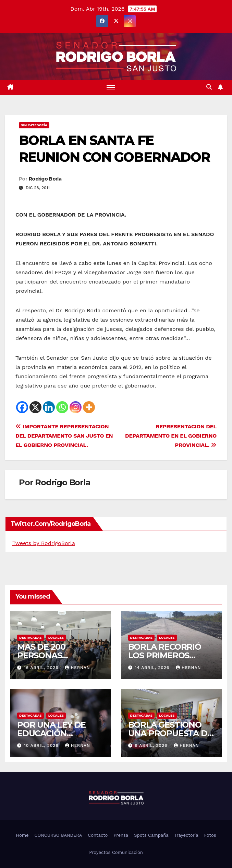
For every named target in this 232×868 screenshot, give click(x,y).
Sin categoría (34, 125)
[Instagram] (76, 407)
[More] (89, 407)
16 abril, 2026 (42, 668)
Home (22, 835)
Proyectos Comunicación (116, 852)
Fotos (210, 835)
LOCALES (56, 638)
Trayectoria (186, 835)
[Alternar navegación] (111, 87)
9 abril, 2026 (152, 745)
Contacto (98, 835)
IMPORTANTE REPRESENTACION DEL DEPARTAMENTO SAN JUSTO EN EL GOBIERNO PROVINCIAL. (64, 436)
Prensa (121, 835)
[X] (35, 407)
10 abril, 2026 (42, 745)
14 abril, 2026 (153, 668)
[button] (209, 87)
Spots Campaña (151, 835)
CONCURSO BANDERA (58, 835)
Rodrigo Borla (45, 179)
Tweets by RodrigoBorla (44, 543)
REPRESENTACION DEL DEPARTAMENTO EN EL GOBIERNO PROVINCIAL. (171, 436)
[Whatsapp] (62, 407)
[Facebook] (22, 407)
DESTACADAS (30, 638)
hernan (77, 668)
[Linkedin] (49, 407)
